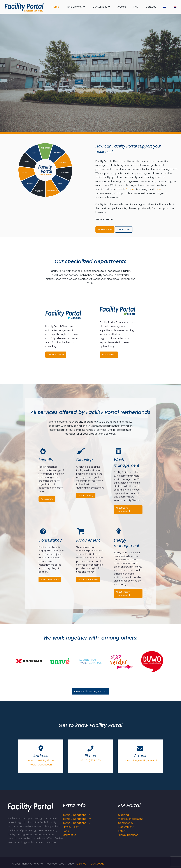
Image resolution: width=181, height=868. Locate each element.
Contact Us (70, 835)
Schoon (131, 189)
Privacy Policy (71, 827)
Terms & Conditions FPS (77, 823)
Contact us (97, 864)
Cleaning (123, 815)
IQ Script (81, 864)
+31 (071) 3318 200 (90, 761)
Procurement (126, 827)
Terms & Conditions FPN (77, 815)
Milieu (158, 189)
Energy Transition (128, 835)
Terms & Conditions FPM (77, 819)
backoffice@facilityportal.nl (140, 761)
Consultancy (126, 823)
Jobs (66, 831)
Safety (122, 831)
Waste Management (130, 819)
